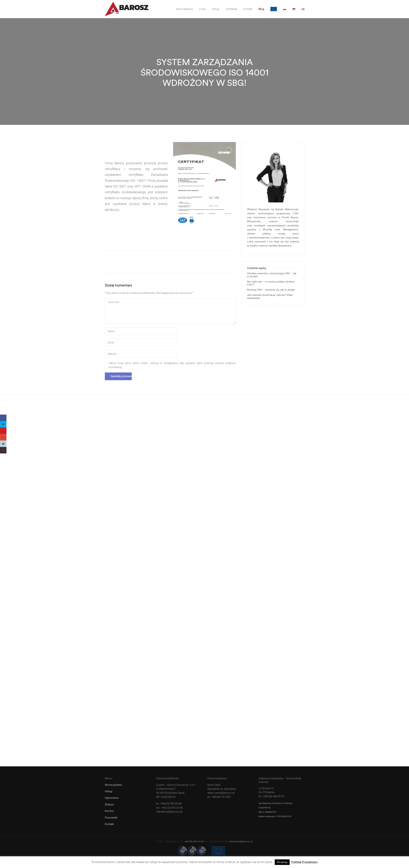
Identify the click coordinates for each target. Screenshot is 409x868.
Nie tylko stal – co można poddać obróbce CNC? (271, 283)
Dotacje (109, 804)
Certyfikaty (231, 9)
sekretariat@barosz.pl (169, 812)
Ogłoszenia (112, 798)
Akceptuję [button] (282, 862)
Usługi (216, 9)
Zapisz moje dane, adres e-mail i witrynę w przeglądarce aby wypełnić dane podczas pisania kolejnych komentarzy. (172, 365)
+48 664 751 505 (221, 797)
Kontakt (248, 9)
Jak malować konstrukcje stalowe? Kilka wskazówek (270, 297)
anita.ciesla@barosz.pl (221, 793)
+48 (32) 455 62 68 (171, 804)
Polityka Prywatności (304, 862)
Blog (261, 9)
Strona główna (184, 9)
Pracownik (111, 818)
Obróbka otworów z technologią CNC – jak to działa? (272, 275)
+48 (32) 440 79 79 (273, 796)
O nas (202, 9)
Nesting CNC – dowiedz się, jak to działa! (271, 290)
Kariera (109, 811)
